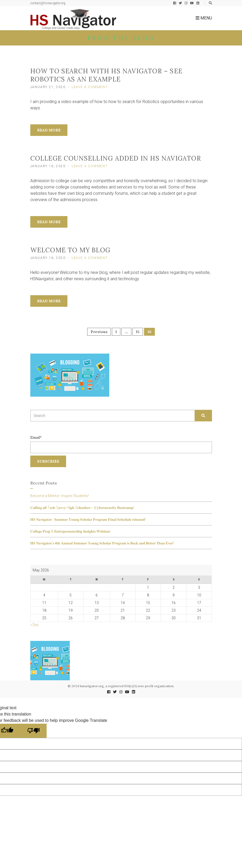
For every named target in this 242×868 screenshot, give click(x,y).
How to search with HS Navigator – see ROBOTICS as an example (106, 75)
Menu (204, 18)
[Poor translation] (33, 731)
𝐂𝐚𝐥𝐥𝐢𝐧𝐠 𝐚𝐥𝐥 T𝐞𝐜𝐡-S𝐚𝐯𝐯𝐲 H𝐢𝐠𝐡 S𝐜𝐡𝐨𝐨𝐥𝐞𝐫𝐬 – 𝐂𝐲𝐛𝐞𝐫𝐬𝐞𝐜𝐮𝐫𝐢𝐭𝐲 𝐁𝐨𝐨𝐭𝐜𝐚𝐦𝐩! (82, 508)
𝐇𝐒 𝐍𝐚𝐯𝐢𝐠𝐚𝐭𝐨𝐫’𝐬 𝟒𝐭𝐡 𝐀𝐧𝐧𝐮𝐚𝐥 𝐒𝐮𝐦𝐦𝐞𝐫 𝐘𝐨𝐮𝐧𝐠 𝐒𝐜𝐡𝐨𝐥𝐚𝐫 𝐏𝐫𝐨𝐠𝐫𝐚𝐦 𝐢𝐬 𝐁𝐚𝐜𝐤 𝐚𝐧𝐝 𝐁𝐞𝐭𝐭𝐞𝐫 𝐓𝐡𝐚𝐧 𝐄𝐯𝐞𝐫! (102, 543)
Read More (49, 130)
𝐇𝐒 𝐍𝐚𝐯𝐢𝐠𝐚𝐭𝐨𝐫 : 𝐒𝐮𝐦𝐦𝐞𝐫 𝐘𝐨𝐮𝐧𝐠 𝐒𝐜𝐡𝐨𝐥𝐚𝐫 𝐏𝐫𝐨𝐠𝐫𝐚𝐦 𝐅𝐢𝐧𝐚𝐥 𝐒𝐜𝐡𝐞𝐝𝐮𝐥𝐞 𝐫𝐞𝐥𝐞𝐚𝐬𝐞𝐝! (88, 519)
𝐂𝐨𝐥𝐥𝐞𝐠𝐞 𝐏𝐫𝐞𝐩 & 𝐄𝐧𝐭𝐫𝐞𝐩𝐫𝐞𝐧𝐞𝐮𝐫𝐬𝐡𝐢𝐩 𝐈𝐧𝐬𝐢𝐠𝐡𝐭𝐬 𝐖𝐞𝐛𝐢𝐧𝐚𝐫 (70, 531)
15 (138, 332)
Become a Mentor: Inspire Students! (60, 496)
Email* (121, 444)
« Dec (35, 625)
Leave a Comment (90, 87)
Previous (99, 332)
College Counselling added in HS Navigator (116, 158)
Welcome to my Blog (70, 250)
